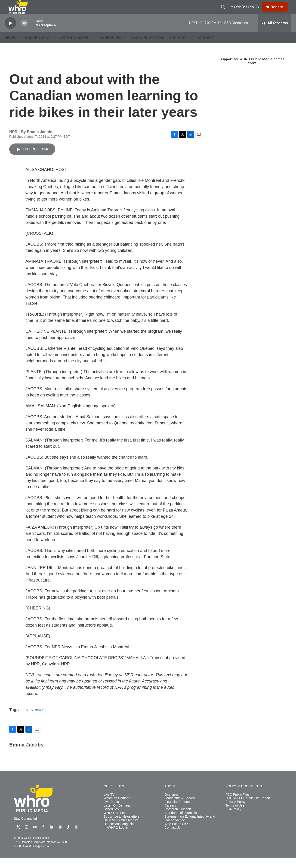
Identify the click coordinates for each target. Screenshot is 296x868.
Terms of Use (235, 816)
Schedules (111, 820)
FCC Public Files (237, 805)
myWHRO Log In (116, 838)
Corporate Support (178, 820)
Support (178, 48)
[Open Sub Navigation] (19, 48)
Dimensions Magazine (120, 834)
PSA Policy (233, 820)
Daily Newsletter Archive (121, 831)
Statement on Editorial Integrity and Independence (190, 829)
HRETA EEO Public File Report (248, 809)
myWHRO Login (247, 12)
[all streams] (275, 34)
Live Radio (111, 812)
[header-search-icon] (225, 12)
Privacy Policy (236, 812)
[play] (10, 34)
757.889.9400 (22, 857)
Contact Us (172, 838)
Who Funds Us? (176, 834)
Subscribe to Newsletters (122, 827)
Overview (171, 805)
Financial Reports (177, 812)
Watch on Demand (117, 809)
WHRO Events (114, 823)
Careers (170, 816)
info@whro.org (42, 857)
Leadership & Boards (180, 809)
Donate (280, 12)
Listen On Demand (117, 816)
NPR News (35, 720)
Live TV (109, 805)
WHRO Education (148, 48)
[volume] (24, 34)
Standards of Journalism (182, 823)
